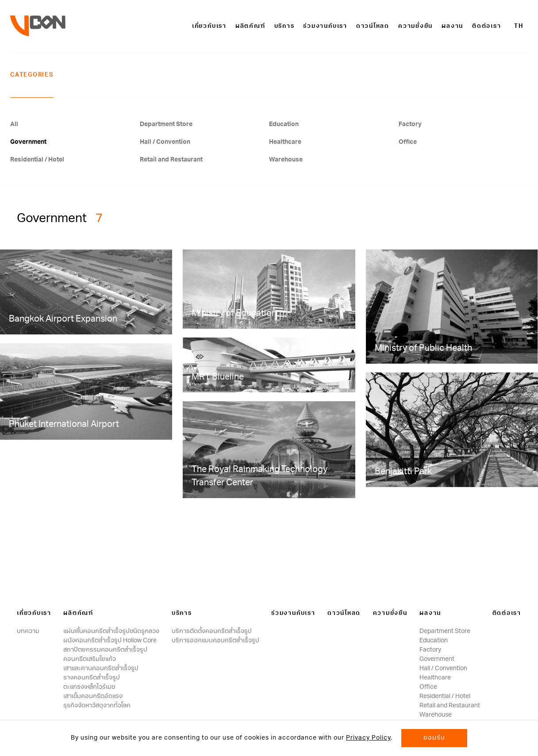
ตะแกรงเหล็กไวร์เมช (89, 687)
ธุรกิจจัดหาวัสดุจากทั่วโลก (97, 706)
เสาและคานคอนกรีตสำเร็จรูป (101, 668)
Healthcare (285, 142)
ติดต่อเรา (486, 26)
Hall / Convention (165, 142)
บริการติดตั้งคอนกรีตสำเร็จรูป (212, 631)
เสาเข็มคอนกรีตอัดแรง (93, 696)
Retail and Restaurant (171, 160)
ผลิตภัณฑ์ (250, 26)
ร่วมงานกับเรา (325, 26)
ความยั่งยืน (415, 26)
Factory (410, 124)
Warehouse (286, 160)
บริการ (284, 26)
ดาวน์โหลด (373, 26)
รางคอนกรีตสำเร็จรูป (92, 678)
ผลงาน (452, 26)
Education (284, 124)
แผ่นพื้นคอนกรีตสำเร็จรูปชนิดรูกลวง (111, 631)
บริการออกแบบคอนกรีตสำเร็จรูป (215, 641)
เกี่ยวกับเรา (209, 26)
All (14, 124)
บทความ (28, 631)
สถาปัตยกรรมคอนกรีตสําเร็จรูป (105, 650)
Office (408, 142)
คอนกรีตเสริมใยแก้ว (90, 659)
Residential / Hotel (37, 160)
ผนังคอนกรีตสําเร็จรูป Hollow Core (110, 641)
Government (28, 142)
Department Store (166, 124)
